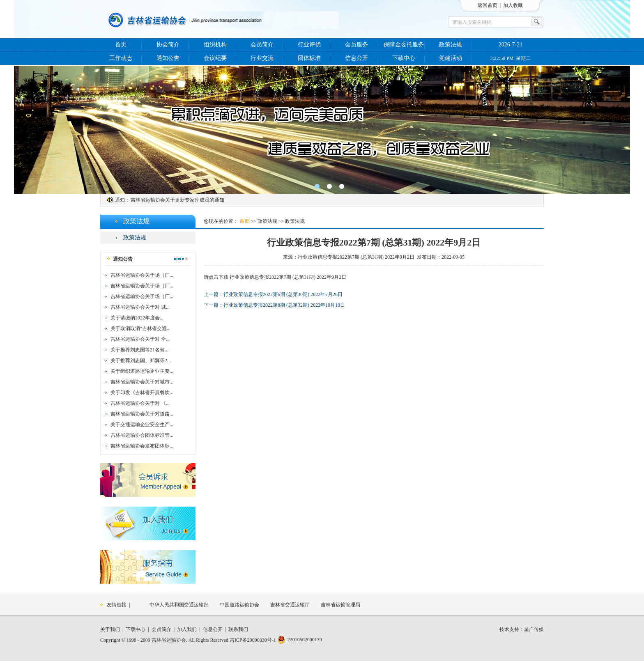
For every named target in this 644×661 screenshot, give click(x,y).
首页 (121, 45)
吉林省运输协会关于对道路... (142, 414)
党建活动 (451, 58)
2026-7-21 (511, 45)
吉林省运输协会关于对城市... (142, 382)
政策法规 (451, 45)
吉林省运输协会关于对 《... (140, 403)
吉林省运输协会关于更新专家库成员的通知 (177, 200)
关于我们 (110, 629)
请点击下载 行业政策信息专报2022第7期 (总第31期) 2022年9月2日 (275, 277)
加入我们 (187, 629)
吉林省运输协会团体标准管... (142, 435)
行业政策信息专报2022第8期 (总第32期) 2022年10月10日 (284, 305)
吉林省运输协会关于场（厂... (142, 275)
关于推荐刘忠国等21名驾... (139, 350)
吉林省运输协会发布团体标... (142, 446)
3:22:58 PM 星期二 (510, 58)
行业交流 (262, 58)
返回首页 (488, 5)
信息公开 (356, 58)
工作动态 (121, 58)
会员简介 (262, 45)
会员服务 (356, 45)
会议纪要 (215, 58)
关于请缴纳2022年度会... (137, 318)
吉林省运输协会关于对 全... (140, 339)
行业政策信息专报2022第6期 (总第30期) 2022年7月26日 (283, 294)
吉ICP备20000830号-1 (253, 640)
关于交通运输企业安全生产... (142, 425)
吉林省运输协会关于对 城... (140, 307)
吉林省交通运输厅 (290, 605)
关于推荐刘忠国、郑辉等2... (141, 360)
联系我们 (238, 629)
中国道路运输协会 (239, 605)
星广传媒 (534, 629)
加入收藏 (513, 5)
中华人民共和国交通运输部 (179, 605)
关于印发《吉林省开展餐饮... (142, 392)
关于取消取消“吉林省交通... (140, 328)
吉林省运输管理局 (340, 605)
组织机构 (215, 45)
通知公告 (168, 58)
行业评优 (309, 45)
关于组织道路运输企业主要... (142, 371)
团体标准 (309, 58)
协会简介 (168, 45)
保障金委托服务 (404, 45)
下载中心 (404, 58)
